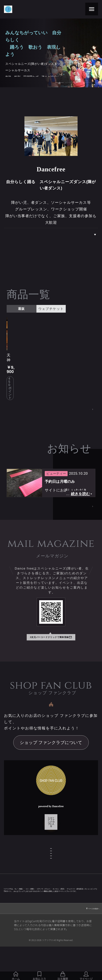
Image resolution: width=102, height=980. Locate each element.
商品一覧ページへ (77, 386)
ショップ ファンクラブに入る (51, 797)
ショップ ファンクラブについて (51, 720)
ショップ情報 (51, 825)
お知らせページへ (77, 484)
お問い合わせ (51, 838)
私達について (88, 235)
